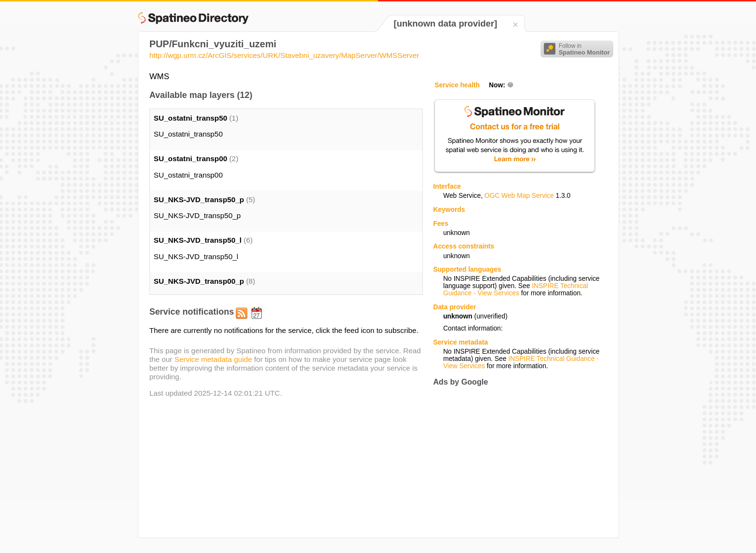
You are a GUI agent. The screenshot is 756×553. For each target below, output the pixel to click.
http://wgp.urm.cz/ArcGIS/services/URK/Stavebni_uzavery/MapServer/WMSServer (284, 55)
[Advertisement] (514, 462)
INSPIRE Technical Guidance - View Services (515, 290)
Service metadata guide (213, 359)
